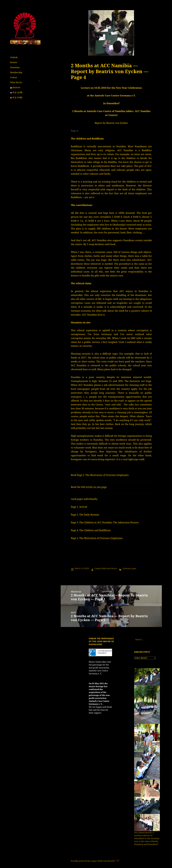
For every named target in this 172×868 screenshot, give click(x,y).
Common (127, 568)
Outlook (14, 57)
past (134, 568)
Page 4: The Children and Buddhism (91, 530)
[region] (25, 43)
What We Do (16, 82)
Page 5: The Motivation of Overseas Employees (103, 475)
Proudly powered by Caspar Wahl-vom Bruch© (93, 861)
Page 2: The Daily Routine (85, 515)
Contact (14, 77)
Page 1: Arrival (79, 507)
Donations (15, 67)
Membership (16, 72)
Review (14, 62)
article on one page (96, 487)
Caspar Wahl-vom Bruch (106, 568)
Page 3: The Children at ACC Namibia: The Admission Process (105, 522)
